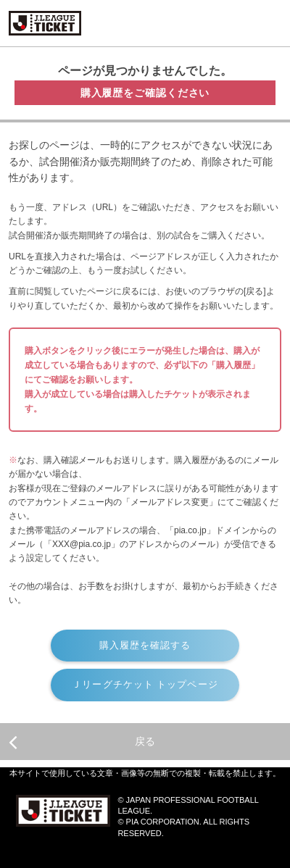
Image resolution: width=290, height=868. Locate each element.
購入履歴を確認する (145, 645)
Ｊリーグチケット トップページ (145, 684)
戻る (82, 742)
